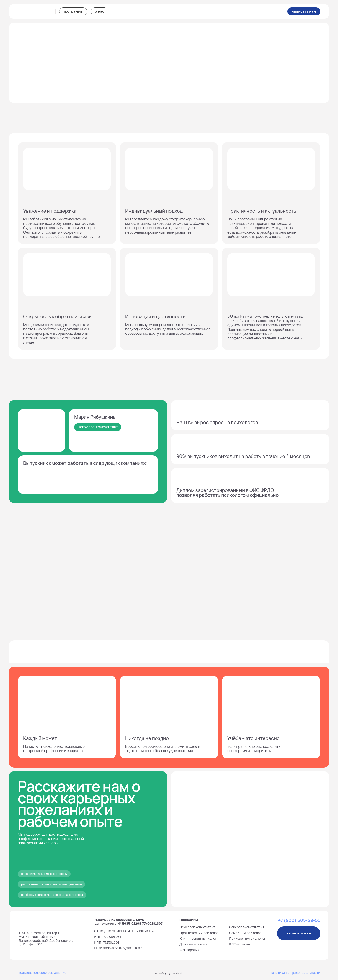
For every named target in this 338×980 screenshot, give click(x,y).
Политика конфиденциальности (295, 973)
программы (73, 11)
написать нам (304, 11)
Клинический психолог (198, 938)
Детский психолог (194, 944)
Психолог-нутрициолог (247, 938)
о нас (100, 11)
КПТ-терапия (239, 944)
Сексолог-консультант (247, 927)
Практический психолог (199, 933)
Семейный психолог (245, 933)
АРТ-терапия (189, 950)
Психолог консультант (197, 927)
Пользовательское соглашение (42, 973)
